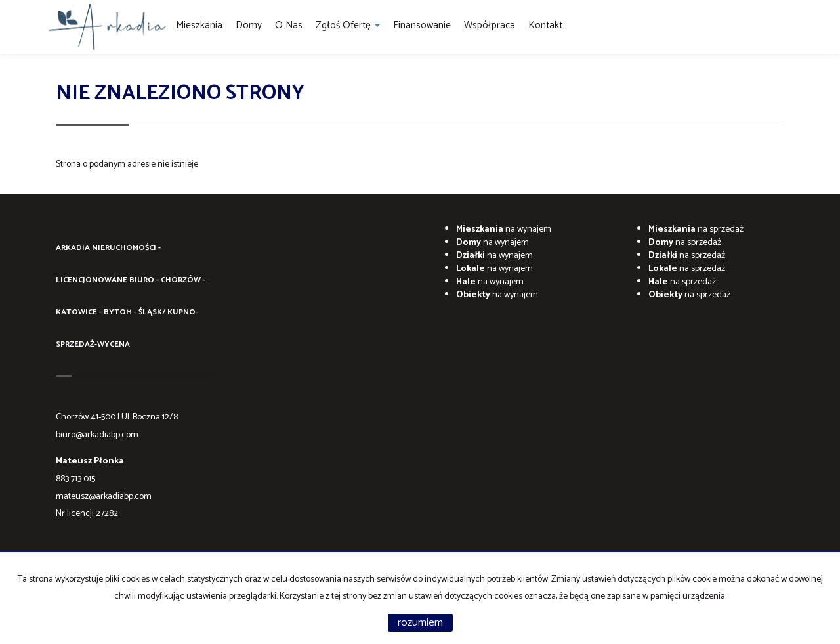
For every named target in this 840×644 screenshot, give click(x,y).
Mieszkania (199, 25)
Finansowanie (422, 25)
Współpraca (490, 25)
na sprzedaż (696, 229)
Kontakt (545, 25)
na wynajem (504, 229)
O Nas (289, 25)
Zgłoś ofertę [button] (348, 25)
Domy (249, 25)
